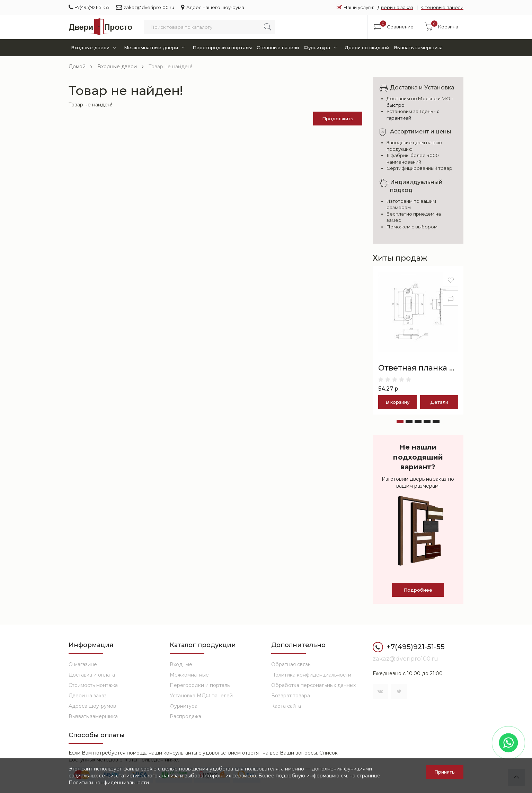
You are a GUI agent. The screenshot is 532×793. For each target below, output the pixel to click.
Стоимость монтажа (93, 685)
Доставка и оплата (92, 675)
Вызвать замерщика (418, 47)
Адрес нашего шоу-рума (213, 7)
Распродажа (185, 716)
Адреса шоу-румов (92, 706)
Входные (181, 664)
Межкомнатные (189, 675)
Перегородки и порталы (222, 47)
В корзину (397, 402)
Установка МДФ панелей (201, 696)
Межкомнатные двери (156, 48)
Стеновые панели (442, 7)
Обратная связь (291, 664)
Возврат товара (291, 696)
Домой (77, 67)
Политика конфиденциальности (311, 675)
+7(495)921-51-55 (89, 7)
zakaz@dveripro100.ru (145, 7)
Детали (439, 402)
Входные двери (95, 48)
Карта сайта (286, 706)
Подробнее (418, 590)
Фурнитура (322, 48)
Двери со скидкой (367, 47)
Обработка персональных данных (313, 685)
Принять (445, 772)
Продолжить (338, 119)
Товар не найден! (170, 67)
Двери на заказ (395, 7)
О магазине (83, 664)
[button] (400, 421)
